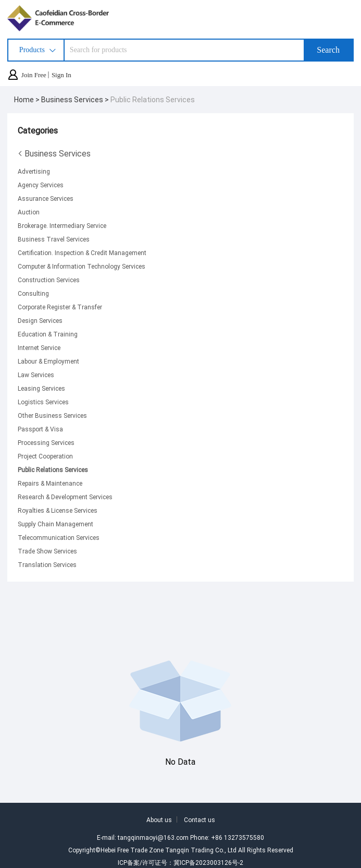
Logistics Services (43, 402)
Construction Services (49, 280)
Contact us (200, 819)
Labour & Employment (48, 361)
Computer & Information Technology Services (82, 266)
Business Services (54, 153)
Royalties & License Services (58, 510)
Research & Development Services (65, 497)
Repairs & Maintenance (50, 483)
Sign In (61, 75)
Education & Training (48, 334)
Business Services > (76, 99)
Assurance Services (46, 198)
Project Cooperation (45, 456)
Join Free (34, 75)
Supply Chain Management (55, 524)
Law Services (36, 375)
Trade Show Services (47, 551)
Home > (28, 99)
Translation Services (47, 564)
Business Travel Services (54, 239)
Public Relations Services (153, 99)
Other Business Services (52, 415)
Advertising (34, 171)
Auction (29, 212)
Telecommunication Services (59, 537)
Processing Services (46, 442)
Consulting (33, 293)
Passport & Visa (40, 429)
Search (328, 50)
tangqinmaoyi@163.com (153, 837)
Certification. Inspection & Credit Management (82, 252)
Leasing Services (41, 388)
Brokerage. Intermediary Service (62, 225)
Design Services (40, 320)
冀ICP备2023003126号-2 (208, 862)
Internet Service (39, 347)
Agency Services (41, 185)
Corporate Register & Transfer (60, 307)
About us (159, 819)
